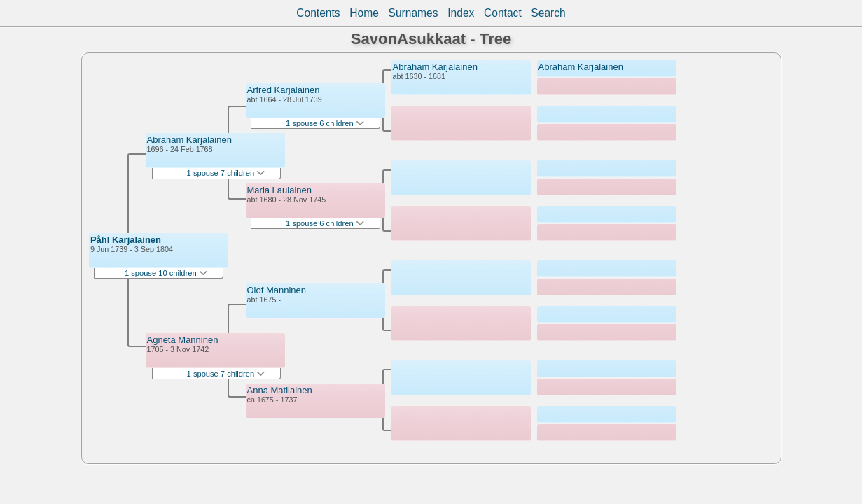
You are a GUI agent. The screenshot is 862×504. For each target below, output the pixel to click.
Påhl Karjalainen (126, 240)
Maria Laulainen (280, 190)
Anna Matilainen (280, 390)
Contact (503, 13)
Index (461, 13)
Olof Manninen (277, 290)
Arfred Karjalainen (284, 90)
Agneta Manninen (183, 340)
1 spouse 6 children (325, 123)
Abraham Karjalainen (189, 140)
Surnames (413, 13)
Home (364, 13)
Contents (318, 13)
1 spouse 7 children (226, 173)
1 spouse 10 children (166, 273)
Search (548, 13)
